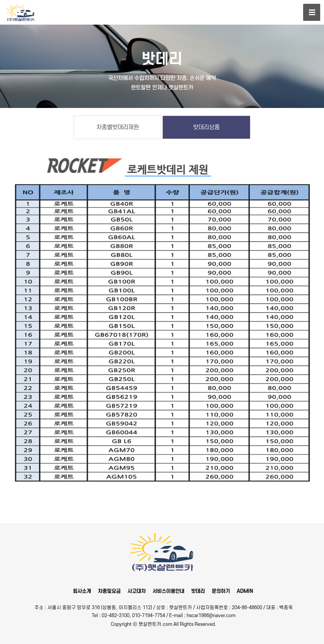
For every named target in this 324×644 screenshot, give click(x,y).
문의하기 (221, 591)
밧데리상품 (206, 127)
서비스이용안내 (168, 591)
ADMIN (245, 591)
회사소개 (82, 591)
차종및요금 (109, 591)
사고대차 (137, 591)
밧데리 (198, 591)
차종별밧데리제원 (118, 127)
